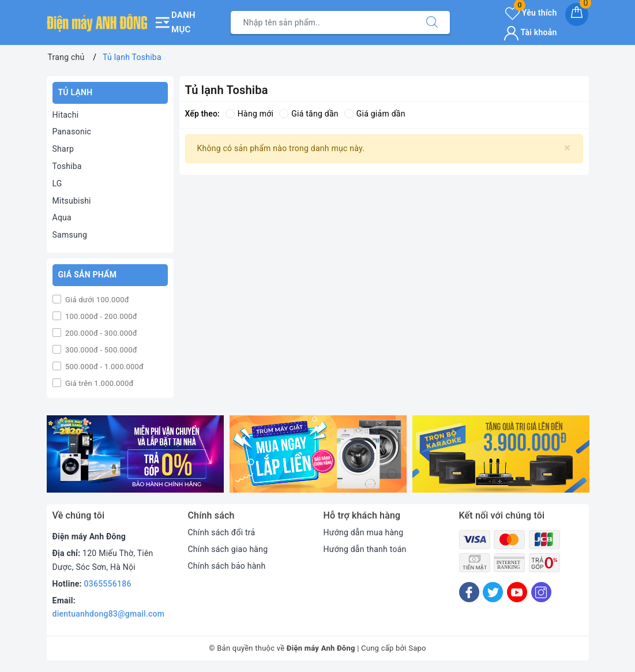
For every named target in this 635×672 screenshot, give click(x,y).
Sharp (63, 149)
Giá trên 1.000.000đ (99, 383)
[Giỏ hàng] (577, 14)
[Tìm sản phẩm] (323, 22)
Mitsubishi (72, 201)
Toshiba (67, 166)
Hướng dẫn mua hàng (364, 532)
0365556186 (108, 584)
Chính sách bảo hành (227, 566)
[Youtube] (517, 592)
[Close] (567, 148)
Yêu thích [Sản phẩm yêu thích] (531, 13)
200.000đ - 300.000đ (100, 333)
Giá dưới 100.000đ (96, 300)
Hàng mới (249, 114)
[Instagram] (541, 592)
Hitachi (66, 115)
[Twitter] (493, 592)
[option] (135, 454)
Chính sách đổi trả (222, 532)
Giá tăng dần (309, 114)
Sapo (417, 648)
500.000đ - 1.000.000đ (104, 367)
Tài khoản (530, 32)
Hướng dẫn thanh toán (365, 549)
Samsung (70, 235)
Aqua (62, 217)
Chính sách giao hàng (228, 549)
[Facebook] (469, 592)
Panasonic (72, 132)
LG (57, 183)
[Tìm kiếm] (432, 22)
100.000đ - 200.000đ (100, 316)
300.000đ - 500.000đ (100, 350)
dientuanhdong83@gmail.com (109, 614)
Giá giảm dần (375, 114)
